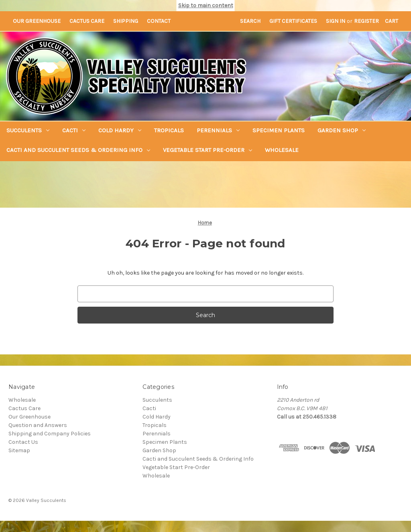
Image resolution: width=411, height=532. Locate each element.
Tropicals (169, 130)
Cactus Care (87, 21)
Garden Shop (342, 130)
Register (366, 21)
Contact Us (23, 442)
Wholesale (282, 150)
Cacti (74, 130)
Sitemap (19, 450)
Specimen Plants (279, 130)
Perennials (218, 130)
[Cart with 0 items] (392, 21)
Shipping (126, 21)
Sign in (336, 21)
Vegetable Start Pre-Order (208, 150)
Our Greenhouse (37, 21)
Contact (159, 21)
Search (250, 21)
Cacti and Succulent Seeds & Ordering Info (78, 150)
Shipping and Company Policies (50, 434)
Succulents (28, 130)
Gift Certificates (293, 21)
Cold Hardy (120, 130)
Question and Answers (38, 425)
